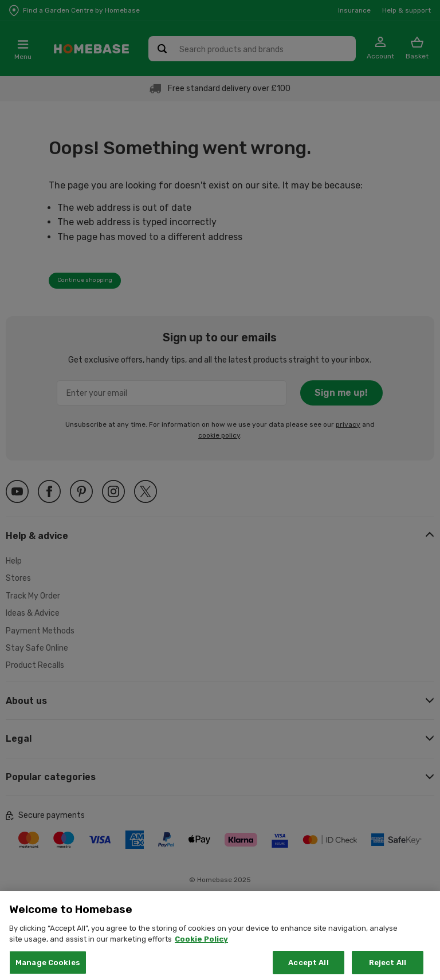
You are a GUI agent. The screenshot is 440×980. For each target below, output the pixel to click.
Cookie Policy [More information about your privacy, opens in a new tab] (201, 959)
